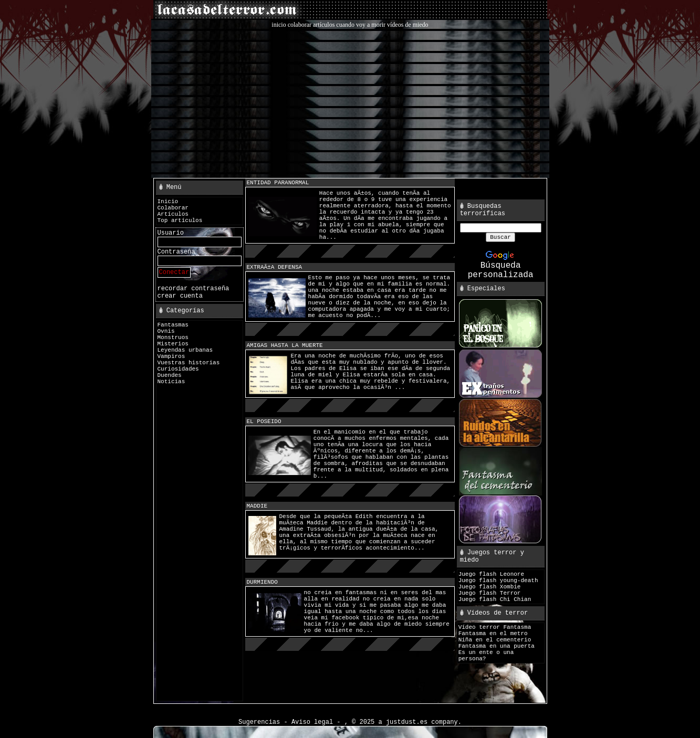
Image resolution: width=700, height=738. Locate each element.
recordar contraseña (194, 289)
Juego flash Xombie (490, 587)
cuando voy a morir (361, 25)
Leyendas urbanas (185, 350)
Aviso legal (312, 722)
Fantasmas (173, 325)
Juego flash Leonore (491, 574)
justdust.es (407, 722)
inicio (279, 25)
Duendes (170, 375)
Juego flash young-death (498, 581)
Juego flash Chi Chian (495, 599)
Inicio (168, 202)
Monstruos (173, 338)
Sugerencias (259, 722)
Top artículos (180, 220)
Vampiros (171, 356)
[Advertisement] (350, 102)
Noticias (171, 382)
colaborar (300, 25)
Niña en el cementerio (495, 640)
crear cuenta (180, 296)
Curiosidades (178, 369)
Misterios (173, 344)
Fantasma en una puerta (497, 646)
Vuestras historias (189, 363)
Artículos (173, 214)
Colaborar (173, 208)
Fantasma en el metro (493, 634)
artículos (324, 25)
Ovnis (166, 331)
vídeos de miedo (408, 25)
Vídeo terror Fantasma (495, 627)
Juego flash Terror (490, 593)
